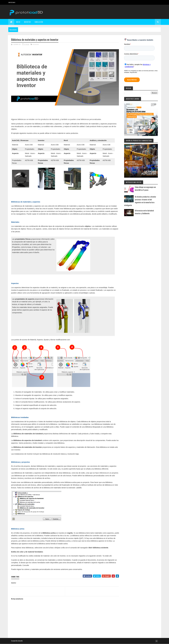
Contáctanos (12, 2)
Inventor (27, 22)
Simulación (39, 22)
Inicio (18, 22)
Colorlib (20, 641)
